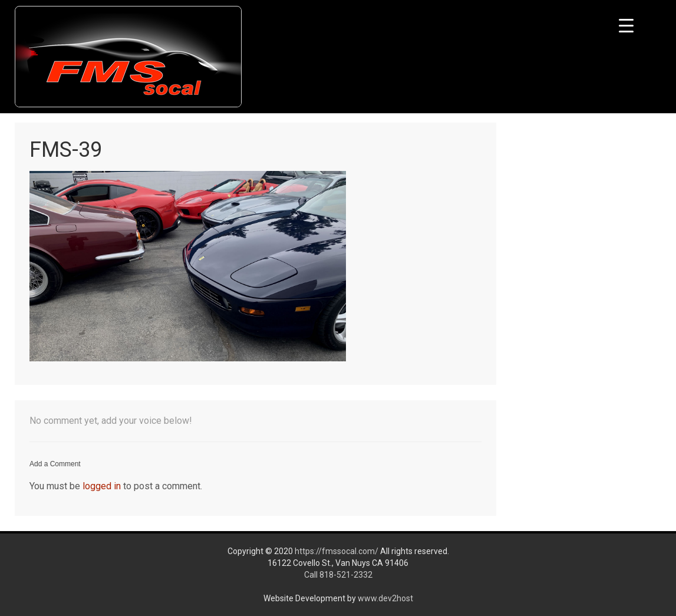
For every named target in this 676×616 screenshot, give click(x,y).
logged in (102, 486)
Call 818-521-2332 (338, 575)
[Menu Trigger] (626, 25)
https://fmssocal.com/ (337, 551)
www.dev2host (385, 598)
